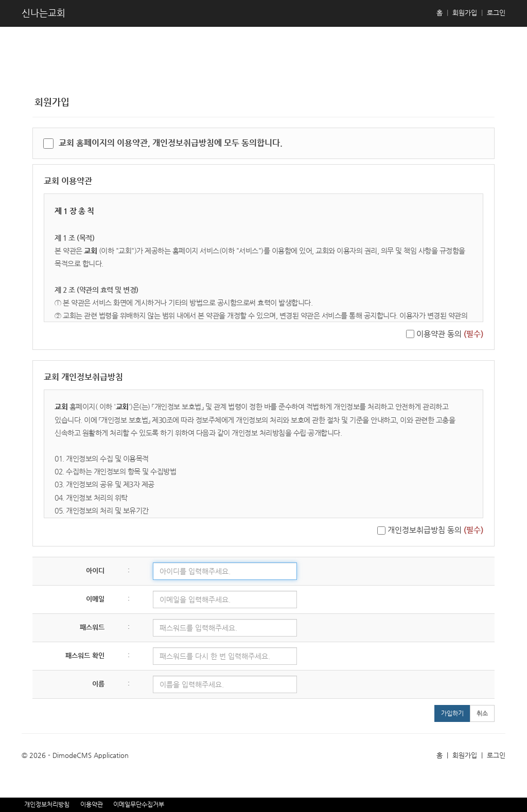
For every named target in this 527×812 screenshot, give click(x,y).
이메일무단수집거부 (139, 804)
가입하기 (452, 713)
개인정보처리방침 (47, 804)
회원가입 (465, 13)
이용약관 (92, 804)
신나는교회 (43, 13)
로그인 (496, 13)
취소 (482, 713)
